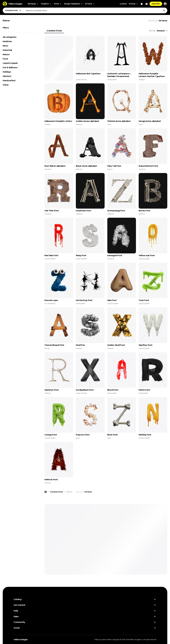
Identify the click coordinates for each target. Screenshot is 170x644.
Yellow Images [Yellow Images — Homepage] (21, 640)
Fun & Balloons (10, 67)
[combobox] (95, 10)
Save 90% (156, 4)
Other (6, 85)
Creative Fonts (54, 31)
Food (5, 59)
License (123, 4)
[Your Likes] (147, 4)
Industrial (7, 50)
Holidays (7, 72)
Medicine (7, 41)
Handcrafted (9, 81)
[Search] (164, 10)
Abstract (7, 76)
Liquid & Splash (10, 63)
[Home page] (46, 492)
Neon (5, 46)
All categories (9, 37)
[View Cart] (142, 4)
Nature (6, 54)
